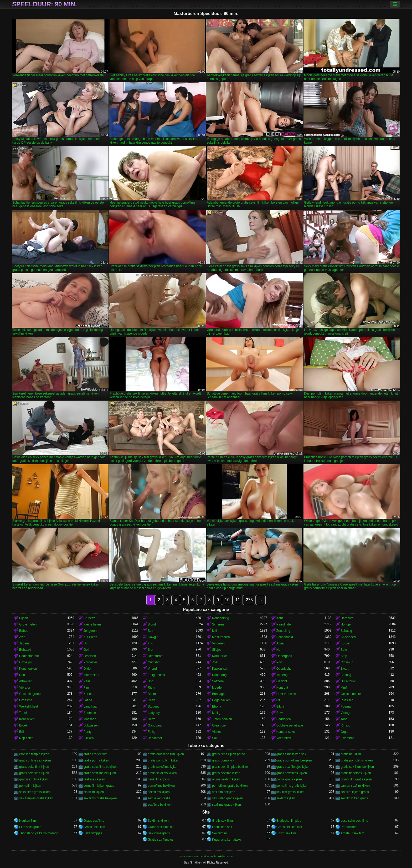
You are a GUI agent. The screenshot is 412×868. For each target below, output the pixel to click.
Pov (279, 662)
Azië (22, 637)
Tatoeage (283, 675)
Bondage (218, 694)
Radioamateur (29, 656)
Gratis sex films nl (160, 827)
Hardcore (347, 618)
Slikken (89, 738)
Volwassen (91, 725)
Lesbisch (90, 656)
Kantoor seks (286, 732)
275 (249, 600)
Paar (87, 681)
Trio (150, 643)
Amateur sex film (352, 833)
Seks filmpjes (93, 833)
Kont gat (282, 688)
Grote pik (26, 662)
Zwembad (347, 738)
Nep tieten (26, 738)
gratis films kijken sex (291, 754)
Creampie (219, 725)
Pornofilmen (349, 827)
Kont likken (27, 719)
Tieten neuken (222, 719)
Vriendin (153, 669)
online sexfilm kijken (226, 779)
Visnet (216, 732)
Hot (86, 643)
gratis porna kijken (96, 760)
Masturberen (221, 637)
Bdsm (152, 694)
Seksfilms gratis (159, 833)
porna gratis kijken (289, 779)
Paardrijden (284, 624)
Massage (90, 719)
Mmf (344, 688)
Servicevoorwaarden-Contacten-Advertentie (206, 856)
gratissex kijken (94, 779)
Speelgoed (348, 637)
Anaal (280, 643)
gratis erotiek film (96, 754)
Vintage (346, 713)
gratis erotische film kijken (166, 754)
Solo (344, 650)
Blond (152, 624)
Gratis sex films (223, 821)
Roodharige (220, 675)
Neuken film (27, 821)
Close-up (347, 662)
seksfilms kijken (159, 792)
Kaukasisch (220, 669)
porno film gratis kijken (356, 779)
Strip (344, 656)
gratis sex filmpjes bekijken (231, 767)
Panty (88, 732)
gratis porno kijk (223, 760)
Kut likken (90, 637)
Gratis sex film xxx (289, 827)
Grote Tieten (28, 624)
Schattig (346, 631)
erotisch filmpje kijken (34, 754)
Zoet (215, 662)
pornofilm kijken (30, 786)
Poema (346, 706)
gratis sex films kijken (34, 773)
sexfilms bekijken (160, 805)
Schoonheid (285, 637)
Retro (151, 719)
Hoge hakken (221, 700)
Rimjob (345, 725)
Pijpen (24, 618)
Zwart (344, 669)
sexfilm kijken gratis (354, 798)
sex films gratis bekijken (100, 798)
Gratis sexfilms (94, 821)
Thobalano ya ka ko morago (39, 833)
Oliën (151, 700)
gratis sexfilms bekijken (100, 773)
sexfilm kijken (286, 798)
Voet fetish (284, 738)
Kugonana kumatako (226, 840)
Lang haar (91, 706)
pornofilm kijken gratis (99, 786)
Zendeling (283, 631)
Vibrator (25, 688)
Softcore (218, 681)
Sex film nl (219, 833)
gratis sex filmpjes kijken (293, 767)
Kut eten (89, 694)
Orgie (344, 732)
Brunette (89, 618)
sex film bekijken (224, 792)
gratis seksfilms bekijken (101, 767)
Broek (23, 725)
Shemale (90, 713)
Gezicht (282, 681)
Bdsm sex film (286, 833)
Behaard (25, 650)
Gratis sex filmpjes (161, 840)
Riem (151, 688)
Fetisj (151, 732)
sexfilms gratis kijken (226, 805)
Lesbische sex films (354, 821)
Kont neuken (28, 669)
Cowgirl (153, 637)
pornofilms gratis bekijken (230, 786)
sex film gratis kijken (290, 792)
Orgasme (26, 700)
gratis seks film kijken (34, 767)
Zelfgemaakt (156, 675)
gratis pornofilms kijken (357, 760)
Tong (344, 719)
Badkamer (155, 738)
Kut (150, 618)
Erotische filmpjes (289, 821)
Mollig (216, 713)
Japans (24, 643)
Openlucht (284, 669)
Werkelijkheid (29, 706)
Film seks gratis (30, 827)
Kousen (346, 643)
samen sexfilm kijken (355, 786)
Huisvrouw (348, 681)
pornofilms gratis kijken (292, 786)
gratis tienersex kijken (356, 773)
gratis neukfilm (351, 754)
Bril (21, 732)
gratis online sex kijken (35, 760)
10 (227, 600)
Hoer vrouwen (286, 694)
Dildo (87, 669)
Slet (150, 650)
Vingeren (218, 643)
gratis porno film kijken (163, 760)
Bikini (280, 706)
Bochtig (346, 675)
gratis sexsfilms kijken (292, 773)
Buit (150, 631)
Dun (22, 675)
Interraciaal (91, 675)
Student (153, 706)
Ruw (280, 713)
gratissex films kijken (34, 779)
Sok (215, 738)
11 (238, 600)
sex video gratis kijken (227, 798)
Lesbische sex (222, 827)
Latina (88, 700)
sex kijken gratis (159, 798)
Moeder (217, 688)
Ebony (217, 706)
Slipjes (217, 650)
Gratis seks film (94, 827)
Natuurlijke (220, 656)
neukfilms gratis (159, 779)
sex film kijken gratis (355, 792)
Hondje (346, 624)
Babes (24, 631)
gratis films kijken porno (228, 754)
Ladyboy (154, 713)
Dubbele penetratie (290, 725)
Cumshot (154, 662)
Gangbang (155, 725)
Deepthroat (155, 656)
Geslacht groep (30, 694)
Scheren (218, 624)
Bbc (150, 681)
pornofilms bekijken (161, 786)
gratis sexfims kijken (226, 773)
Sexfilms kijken (158, 821)
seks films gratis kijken (35, 792)
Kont (280, 618)
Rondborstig (221, 618)
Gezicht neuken (351, 694)
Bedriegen (284, 719)
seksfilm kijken (94, 792)
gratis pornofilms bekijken (294, 760)
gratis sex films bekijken (357, 767)
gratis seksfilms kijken (163, 767)
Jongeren (90, 631)
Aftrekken (26, 681)
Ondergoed (284, 656)
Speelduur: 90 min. (45, 4)
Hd (278, 650)
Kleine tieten (92, 624)
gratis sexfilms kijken (162, 773)
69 (278, 700)
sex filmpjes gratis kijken (36, 798)
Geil (86, 650)
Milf (215, 631)
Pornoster (90, 662)
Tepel (23, 713)
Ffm (86, 688)
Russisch (347, 700)
